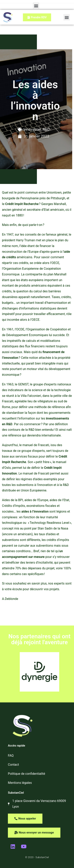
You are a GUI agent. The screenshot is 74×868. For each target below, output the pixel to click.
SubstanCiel (16, 793)
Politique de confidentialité (27, 774)
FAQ (11, 756)
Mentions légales (20, 783)
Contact (13, 765)
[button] (36, 6)
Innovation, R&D (32, 129)
